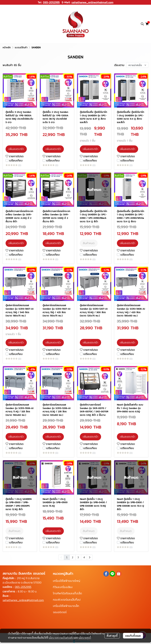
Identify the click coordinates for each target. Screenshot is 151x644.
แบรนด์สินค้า (21, 48)
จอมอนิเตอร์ (60, 612)
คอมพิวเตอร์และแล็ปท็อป (67, 600)
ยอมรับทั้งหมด (133, 636)
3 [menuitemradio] (78, 557)
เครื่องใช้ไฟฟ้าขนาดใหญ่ (66, 581)
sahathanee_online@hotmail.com (92, 2)
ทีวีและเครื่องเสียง (63, 587)
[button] (142, 24)
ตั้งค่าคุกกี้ (112, 636)
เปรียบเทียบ (16, 160)
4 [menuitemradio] (84, 557)
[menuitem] (90, 557)
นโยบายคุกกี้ (85, 638)
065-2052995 (51, 2)
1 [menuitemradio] (67, 557)
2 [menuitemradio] (73, 557)
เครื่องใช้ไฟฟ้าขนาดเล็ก (66, 606)
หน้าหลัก (7, 48)
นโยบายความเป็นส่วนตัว (61, 638)
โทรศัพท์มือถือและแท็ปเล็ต (67, 593)
